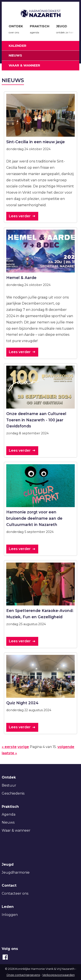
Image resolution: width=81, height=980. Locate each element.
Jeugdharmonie (16, 872)
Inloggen (10, 915)
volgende (66, 747)
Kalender (17, 46)
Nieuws (15, 55)
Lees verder (20, 216)
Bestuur (9, 785)
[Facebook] (5, 959)
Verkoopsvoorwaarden (59, 975)
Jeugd (65, 30)
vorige (23, 747)
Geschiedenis (13, 793)
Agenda (9, 814)
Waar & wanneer (24, 65)
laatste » (9, 753)
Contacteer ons (15, 893)
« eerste (9, 747)
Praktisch (40, 30)
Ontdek (16, 30)
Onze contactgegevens (23, 975)
